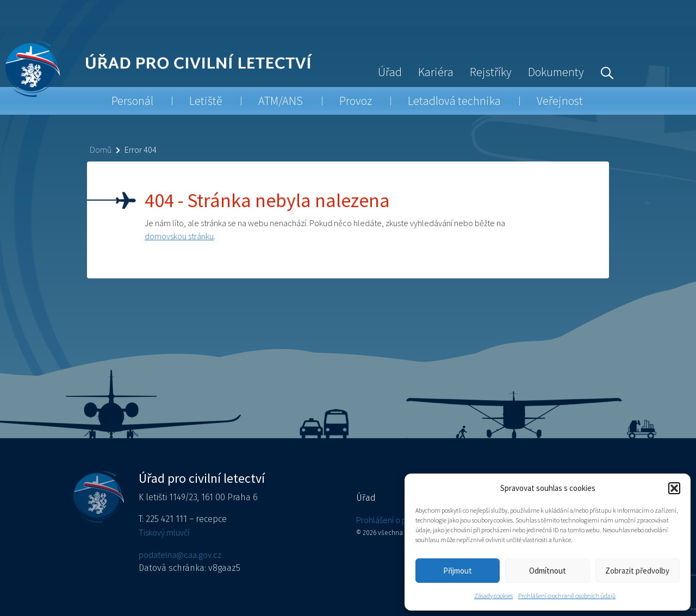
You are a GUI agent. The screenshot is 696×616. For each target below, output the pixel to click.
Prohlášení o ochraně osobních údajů (567, 596)
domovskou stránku (179, 236)
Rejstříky (491, 72)
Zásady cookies (493, 596)
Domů (101, 150)
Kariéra (436, 72)
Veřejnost (560, 101)
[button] (674, 488)
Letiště (206, 101)
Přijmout (458, 571)
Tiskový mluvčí (164, 532)
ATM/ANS (281, 101)
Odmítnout (548, 571)
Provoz (356, 101)
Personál (132, 101)
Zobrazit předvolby (637, 571)
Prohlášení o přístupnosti (400, 520)
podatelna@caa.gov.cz (180, 555)
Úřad (390, 72)
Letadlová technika (454, 101)
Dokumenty (556, 72)
